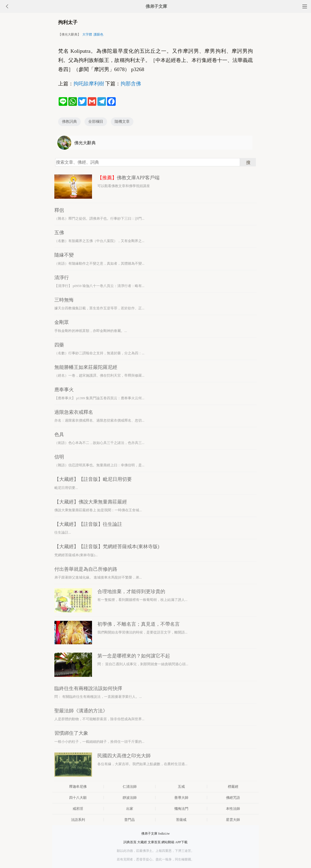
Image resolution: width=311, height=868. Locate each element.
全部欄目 (96, 122)
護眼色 (98, 34)
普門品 (130, 820)
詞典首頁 (130, 842)
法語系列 (78, 820)
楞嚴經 (233, 787)
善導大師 (181, 798)
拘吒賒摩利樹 (89, 84)
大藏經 (142, 842)
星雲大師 (233, 820)
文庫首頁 (154, 842)
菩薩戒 (181, 820)
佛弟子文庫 (156, 6)
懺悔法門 (181, 809)
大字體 (87, 34)
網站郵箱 (168, 842)
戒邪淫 (78, 809)
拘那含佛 (131, 84)
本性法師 (233, 809)
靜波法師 (130, 798)
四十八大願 (78, 798)
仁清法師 (130, 787)
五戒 (181, 787)
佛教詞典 (69, 122)
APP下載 (181, 842)
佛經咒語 (233, 798)
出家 (130, 809)
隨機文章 (122, 122)
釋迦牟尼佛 (78, 787)
